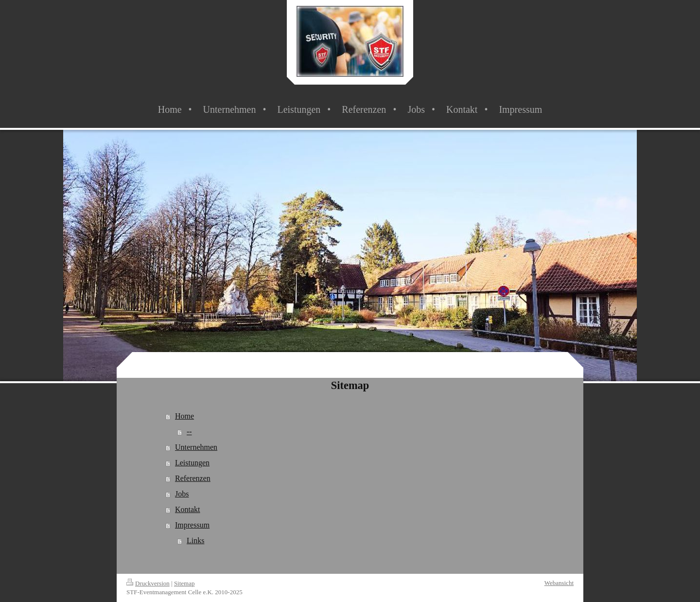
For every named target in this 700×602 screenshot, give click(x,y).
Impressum (192, 525)
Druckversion (148, 583)
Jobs (182, 494)
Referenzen (193, 478)
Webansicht (559, 583)
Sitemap (184, 583)
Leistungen (192, 463)
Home (184, 416)
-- (189, 432)
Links (195, 540)
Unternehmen (196, 447)
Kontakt (188, 509)
